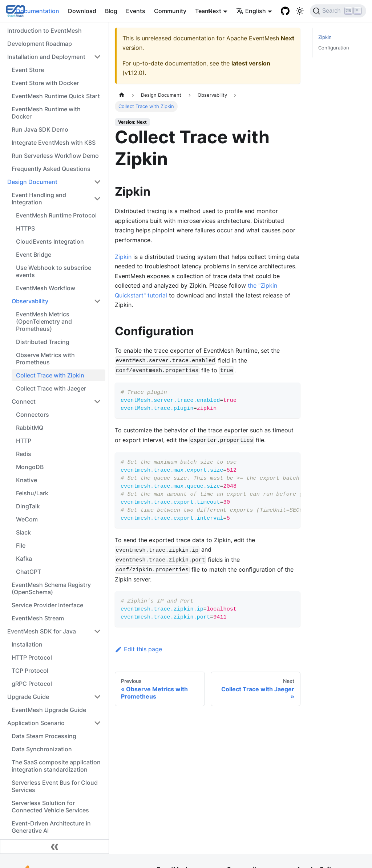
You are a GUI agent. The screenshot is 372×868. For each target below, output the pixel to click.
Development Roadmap (40, 44)
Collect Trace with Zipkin (50, 375)
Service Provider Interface (47, 605)
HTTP (24, 441)
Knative (27, 480)
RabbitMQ (30, 428)
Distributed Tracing (43, 342)
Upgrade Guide (28, 697)
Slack (23, 532)
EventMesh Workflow (46, 288)
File (21, 545)
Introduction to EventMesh (45, 31)
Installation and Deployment (46, 57)
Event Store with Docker (45, 83)
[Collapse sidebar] (54, 847)
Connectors (33, 415)
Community (170, 11)
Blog (111, 11)
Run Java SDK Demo (40, 129)
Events (136, 11)
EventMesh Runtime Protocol (56, 215)
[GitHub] (285, 11)
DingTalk (28, 506)
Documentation (38, 11)
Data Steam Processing (44, 736)
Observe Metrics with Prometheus (45, 359)
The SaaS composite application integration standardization (56, 766)
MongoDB (30, 467)
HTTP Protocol (32, 657)
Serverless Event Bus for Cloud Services (55, 786)
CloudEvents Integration (50, 241)
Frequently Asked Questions (51, 169)
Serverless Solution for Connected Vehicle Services (50, 807)
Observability (30, 301)
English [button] (251, 11)
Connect (24, 401)
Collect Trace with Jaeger (51, 388)
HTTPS (25, 228)
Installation (27, 644)
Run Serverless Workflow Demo (55, 156)
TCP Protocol (30, 671)
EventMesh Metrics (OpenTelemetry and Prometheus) (44, 321)
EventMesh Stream (38, 618)
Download (82, 11)
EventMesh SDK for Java (42, 631)
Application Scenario (36, 723)
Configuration (334, 48)
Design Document (32, 182)
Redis (24, 454)
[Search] (338, 11)
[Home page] (122, 95)
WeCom (27, 519)
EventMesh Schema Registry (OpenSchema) (51, 588)
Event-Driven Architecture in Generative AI (51, 827)
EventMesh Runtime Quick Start (56, 96)
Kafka (24, 559)
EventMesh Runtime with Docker (46, 113)
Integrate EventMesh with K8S (54, 143)
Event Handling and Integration (39, 199)
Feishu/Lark (32, 493)
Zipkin (123, 257)
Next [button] (215, 11)
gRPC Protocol (32, 684)
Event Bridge (34, 255)
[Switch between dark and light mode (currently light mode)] (300, 11)
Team (203, 11)
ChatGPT (29, 572)
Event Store (28, 70)
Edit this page (138, 649)
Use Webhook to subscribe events (54, 271)
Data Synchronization (42, 749)
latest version (251, 63)
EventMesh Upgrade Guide (49, 710)
